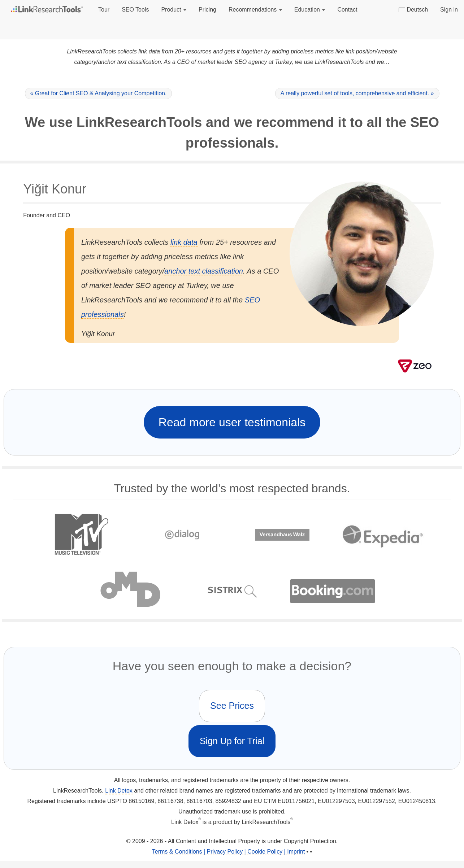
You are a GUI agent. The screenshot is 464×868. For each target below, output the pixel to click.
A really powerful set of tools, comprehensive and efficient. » (357, 93)
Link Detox (119, 791)
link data (184, 242)
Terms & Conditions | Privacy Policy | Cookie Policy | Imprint (228, 852)
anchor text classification (204, 271)
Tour (104, 10)
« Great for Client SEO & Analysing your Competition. (99, 93)
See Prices (232, 706)
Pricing (207, 10)
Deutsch (413, 10)
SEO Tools (135, 10)
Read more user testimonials (232, 422)
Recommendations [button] (255, 10)
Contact (347, 10)
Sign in (449, 10)
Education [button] (310, 10)
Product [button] (174, 10)
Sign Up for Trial (232, 741)
